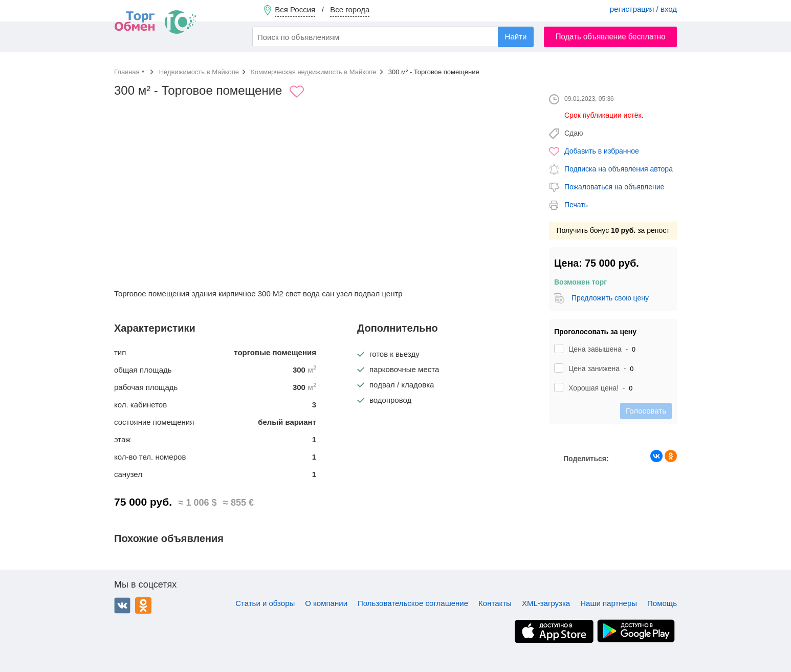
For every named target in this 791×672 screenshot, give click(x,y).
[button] (522, 178)
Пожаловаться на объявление (614, 187)
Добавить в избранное (602, 151)
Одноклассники (143, 605)
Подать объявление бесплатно (611, 37)
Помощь (662, 603)
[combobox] (393, 37)
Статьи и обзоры (265, 603)
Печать (576, 205)
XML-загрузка (546, 603)
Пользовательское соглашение (413, 603)
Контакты (495, 603)
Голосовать (646, 411)
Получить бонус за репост (613, 230)
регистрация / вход (643, 9)
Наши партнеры (609, 603)
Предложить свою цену (610, 298)
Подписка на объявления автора (619, 169)
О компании (326, 603)
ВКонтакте (122, 605)
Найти (516, 37)
